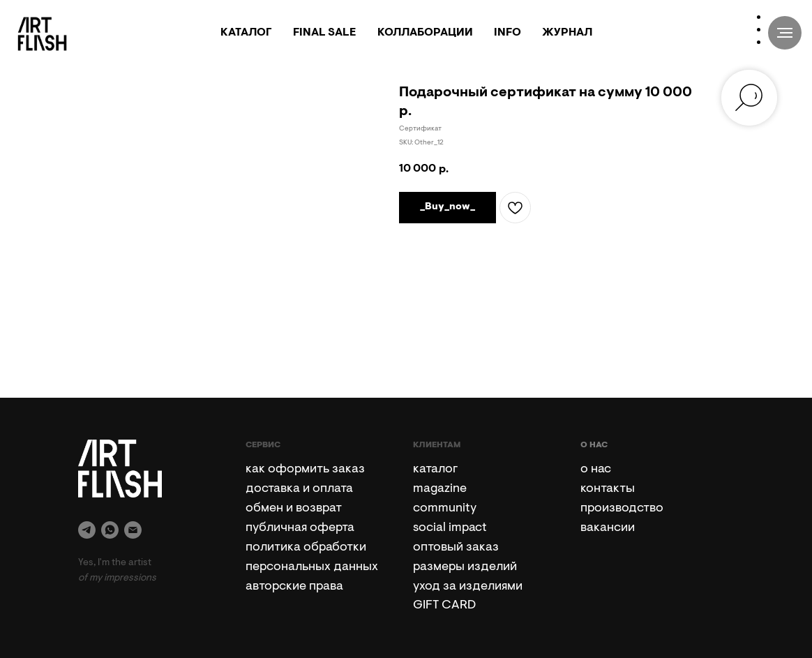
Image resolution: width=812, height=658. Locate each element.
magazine (440, 489)
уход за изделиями (468, 587)
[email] (133, 530)
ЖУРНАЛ (567, 33)
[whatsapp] (110, 530)
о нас (596, 470)
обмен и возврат (294, 509)
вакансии (608, 528)
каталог (435, 470)
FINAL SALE (325, 33)
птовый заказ (460, 548)
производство (622, 509)
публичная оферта (300, 528)
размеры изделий (465, 567)
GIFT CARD (444, 606)
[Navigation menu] (785, 33)
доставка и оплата (299, 489)
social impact (450, 528)
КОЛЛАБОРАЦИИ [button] (425, 33)
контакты (608, 489)
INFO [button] (507, 33)
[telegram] (87, 530)
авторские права (294, 587)
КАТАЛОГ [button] (246, 33)
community (445, 509)
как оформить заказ (305, 470)
